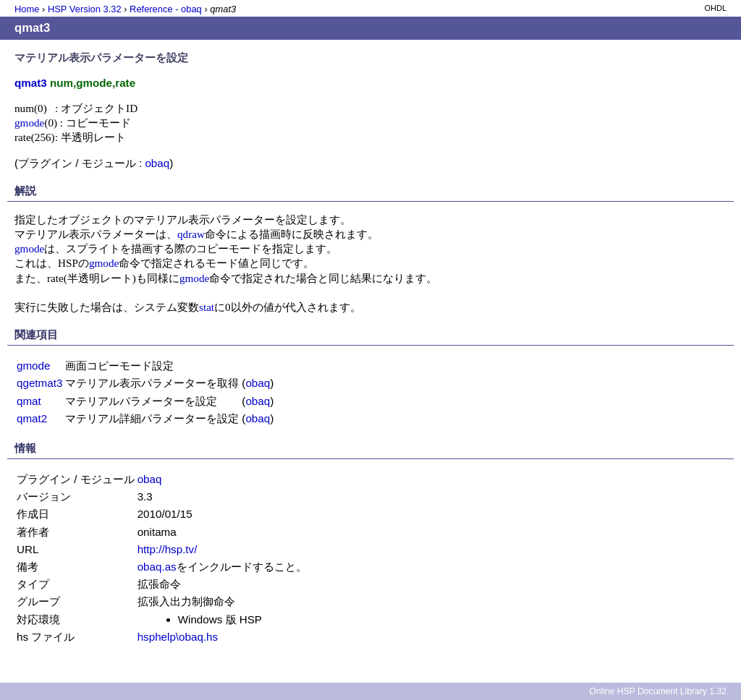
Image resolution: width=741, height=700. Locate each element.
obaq (157, 163)
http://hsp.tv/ (168, 549)
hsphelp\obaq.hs (178, 637)
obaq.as (157, 567)
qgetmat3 (39, 383)
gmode (29, 123)
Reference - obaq (166, 9)
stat (207, 307)
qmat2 (32, 418)
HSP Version (85, 9)
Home (27, 9)
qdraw (191, 234)
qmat (29, 401)
